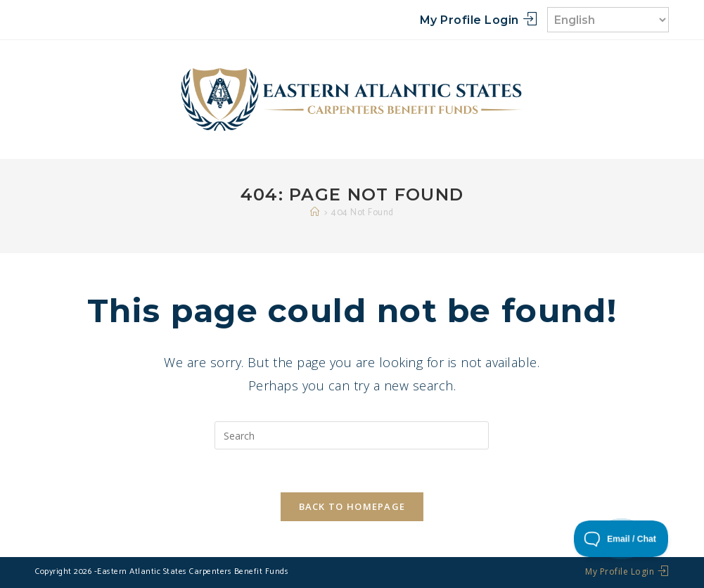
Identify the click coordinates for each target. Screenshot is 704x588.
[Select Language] (608, 20)
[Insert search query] (352, 435)
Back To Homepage (352, 506)
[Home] (315, 213)
